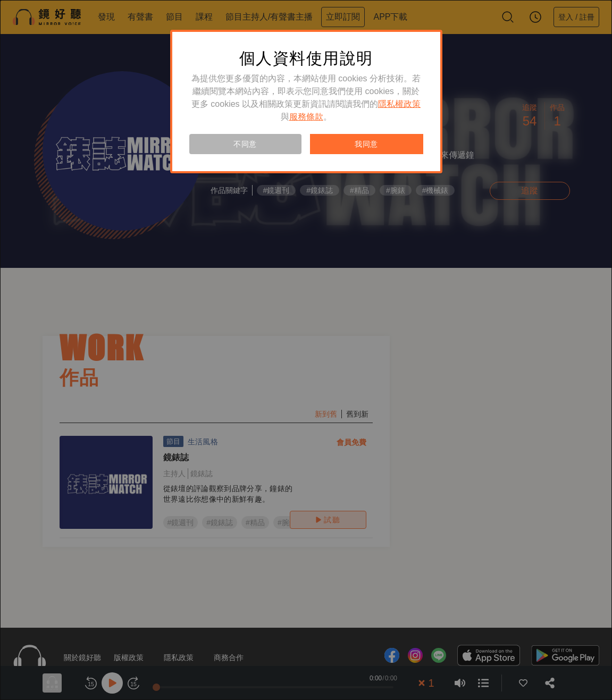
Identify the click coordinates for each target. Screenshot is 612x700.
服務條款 (306, 117)
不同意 (245, 144)
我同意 (366, 144)
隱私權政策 (399, 104)
